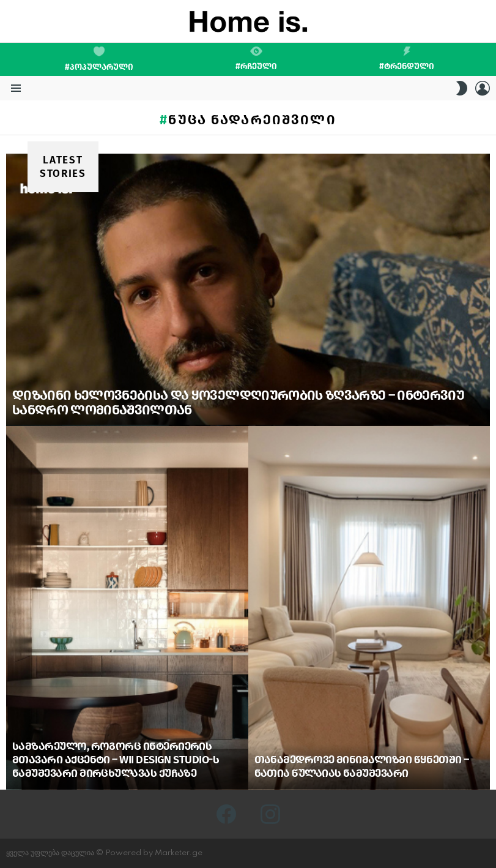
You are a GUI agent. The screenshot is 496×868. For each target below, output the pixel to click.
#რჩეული (256, 59)
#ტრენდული (407, 59)
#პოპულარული (99, 59)
